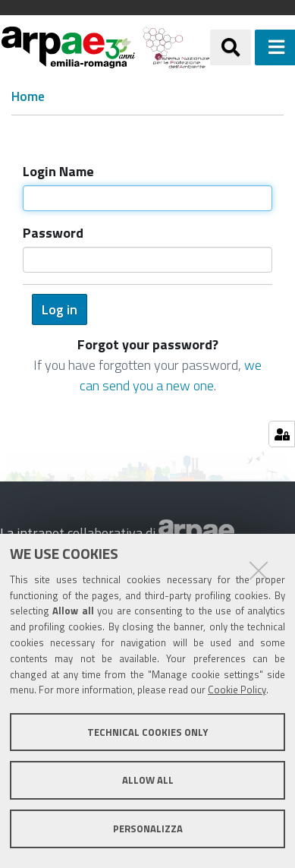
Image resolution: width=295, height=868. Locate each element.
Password (53, 233)
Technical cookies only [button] (147, 732)
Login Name (58, 171)
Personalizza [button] (148, 829)
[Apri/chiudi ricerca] (231, 47)
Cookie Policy (237, 690)
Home (28, 97)
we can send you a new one (171, 375)
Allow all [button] (148, 780)
